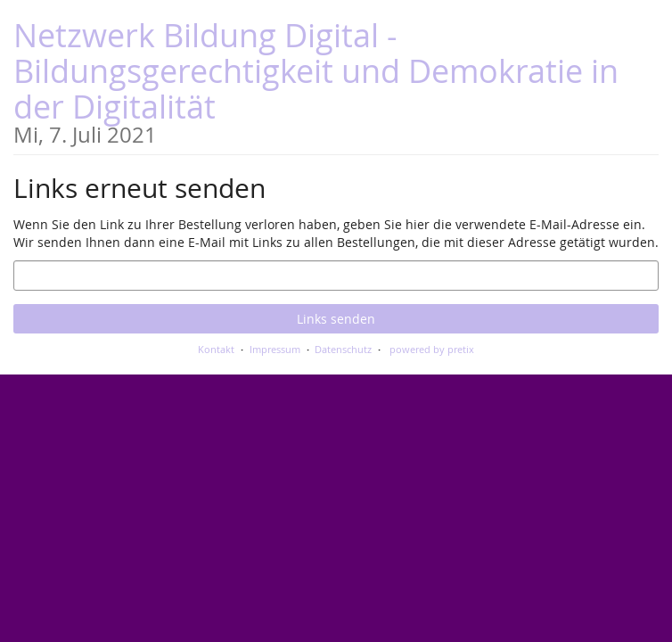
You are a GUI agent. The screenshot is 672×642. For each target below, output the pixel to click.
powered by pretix (432, 349)
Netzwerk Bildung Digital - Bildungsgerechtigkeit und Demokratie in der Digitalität (336, 80)
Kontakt (216, 349)
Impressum (275, 349)
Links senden (336, 319)
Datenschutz (343, 349)
